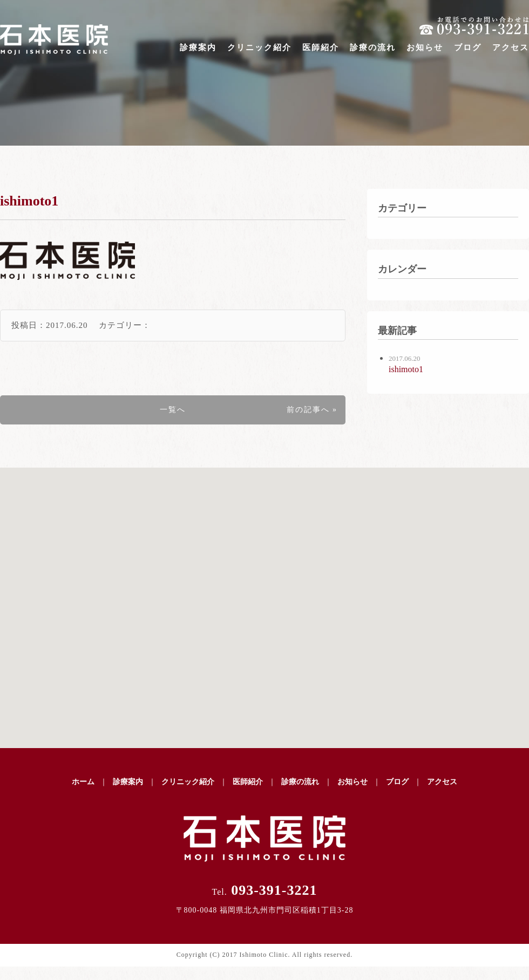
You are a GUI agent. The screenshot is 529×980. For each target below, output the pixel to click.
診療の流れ (373, 47)
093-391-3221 (264, 890)
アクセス (511, 47)
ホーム (83, 782)
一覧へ (173, 410)
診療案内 (198, 47)
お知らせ (425, 47)
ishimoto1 (29, 201)
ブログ (468, 47)
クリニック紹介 (259, 47)
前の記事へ (308, 410)
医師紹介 (321, 47)
